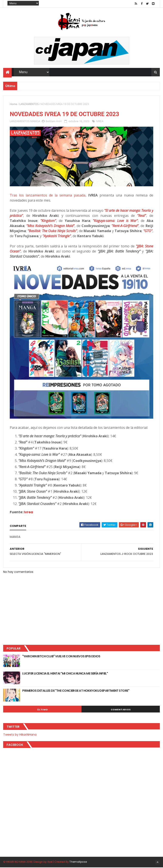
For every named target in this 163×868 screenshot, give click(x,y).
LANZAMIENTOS (29, 104)
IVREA (100, 121)
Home (13, 104)
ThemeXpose (78, 862)
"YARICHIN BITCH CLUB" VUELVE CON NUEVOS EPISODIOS (61, 656)
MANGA (35, 121)
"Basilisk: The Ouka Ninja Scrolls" (52, 231)
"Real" (142, 216)
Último (42, 710)
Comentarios (121, 710)
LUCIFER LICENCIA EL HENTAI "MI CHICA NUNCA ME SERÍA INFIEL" (65, 674)
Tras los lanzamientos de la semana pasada (48, 195)
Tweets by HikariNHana (20, 735)
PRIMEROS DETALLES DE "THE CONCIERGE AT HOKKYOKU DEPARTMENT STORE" (76, 691)
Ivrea (28, 512)
